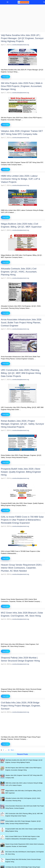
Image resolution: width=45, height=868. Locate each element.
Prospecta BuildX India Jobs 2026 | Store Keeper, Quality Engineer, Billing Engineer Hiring (21, 472)
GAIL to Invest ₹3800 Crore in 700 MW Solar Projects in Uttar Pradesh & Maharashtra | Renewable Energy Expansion (22, 520)
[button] (44, 2)
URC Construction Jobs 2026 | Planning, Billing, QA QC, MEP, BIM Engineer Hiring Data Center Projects (21, 373)
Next (13, 750)
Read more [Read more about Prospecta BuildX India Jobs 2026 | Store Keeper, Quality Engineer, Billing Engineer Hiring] (5, 510)
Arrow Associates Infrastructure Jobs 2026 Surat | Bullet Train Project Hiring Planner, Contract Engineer (21, 323)
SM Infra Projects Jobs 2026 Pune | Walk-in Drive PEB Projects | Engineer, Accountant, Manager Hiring (22, 86)
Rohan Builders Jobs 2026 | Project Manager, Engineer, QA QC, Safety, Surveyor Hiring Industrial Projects (22, 424)
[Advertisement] (22, 19)
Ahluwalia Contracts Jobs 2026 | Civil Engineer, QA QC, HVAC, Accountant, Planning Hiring (19, 272)
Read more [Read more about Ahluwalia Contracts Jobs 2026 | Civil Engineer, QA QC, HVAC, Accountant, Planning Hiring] (5, 313)
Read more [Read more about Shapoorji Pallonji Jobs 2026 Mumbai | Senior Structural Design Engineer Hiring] (5, 696)
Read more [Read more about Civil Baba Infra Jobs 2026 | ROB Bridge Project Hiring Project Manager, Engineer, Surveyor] (5, 744)
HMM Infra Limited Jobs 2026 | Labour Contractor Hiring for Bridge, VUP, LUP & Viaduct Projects (20, 179)
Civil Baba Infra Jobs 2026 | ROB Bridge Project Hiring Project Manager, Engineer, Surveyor (21, 706)
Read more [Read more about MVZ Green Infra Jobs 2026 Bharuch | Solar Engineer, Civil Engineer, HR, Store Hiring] (5, 651)
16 (9, 750)
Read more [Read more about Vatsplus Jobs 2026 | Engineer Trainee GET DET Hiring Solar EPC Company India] (5, 169)
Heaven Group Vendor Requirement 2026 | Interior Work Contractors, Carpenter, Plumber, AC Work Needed (21, 568)
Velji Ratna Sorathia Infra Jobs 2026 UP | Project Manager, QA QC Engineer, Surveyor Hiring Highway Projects (22, 38)
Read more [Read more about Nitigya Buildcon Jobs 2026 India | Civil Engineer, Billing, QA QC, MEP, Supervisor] (5, 262)
